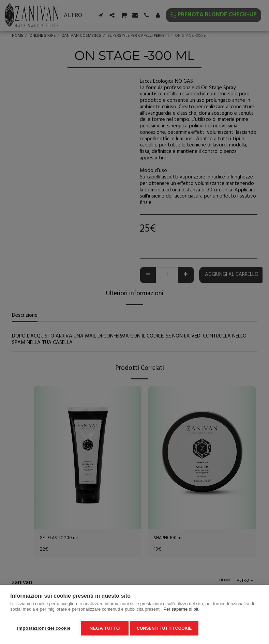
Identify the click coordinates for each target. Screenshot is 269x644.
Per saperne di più (181, 611)
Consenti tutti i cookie (166, 628)
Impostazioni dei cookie (44, 628)
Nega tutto (104, 628)
